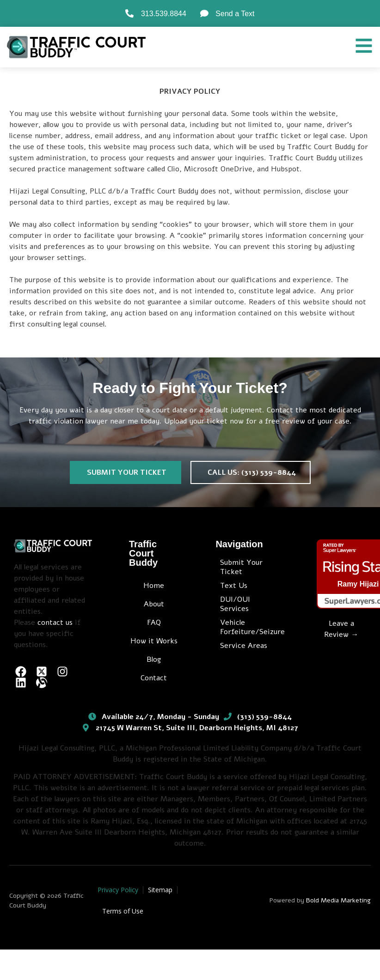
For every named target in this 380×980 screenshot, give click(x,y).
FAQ (154, 623)
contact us (55, 623)
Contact (154, 678)
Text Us (234, 586)
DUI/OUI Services (235, 604)
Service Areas (244, 646)
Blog (154, 659)
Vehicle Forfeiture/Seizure (250, 627)
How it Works (154, 641)
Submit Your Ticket (241, 567)
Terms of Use (123, 911)
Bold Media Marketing (338, 900)
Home (154, 586)
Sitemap (160, 890)
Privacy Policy (118, 890)
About (154, 604)
